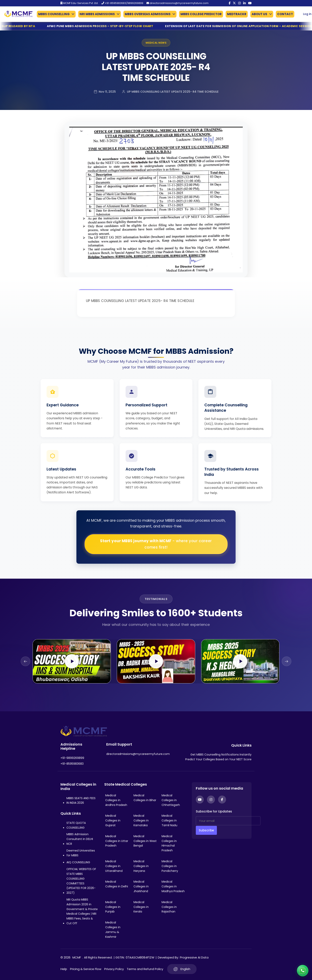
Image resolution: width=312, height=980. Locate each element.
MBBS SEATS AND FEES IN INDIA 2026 (81, 801)
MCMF (77, 957)
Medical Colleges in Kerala (141, 907)
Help (64, 969)
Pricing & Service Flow (86, 969)
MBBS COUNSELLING (54, 14)
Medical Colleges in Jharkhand (141, 886)
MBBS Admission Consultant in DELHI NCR (80, 839)
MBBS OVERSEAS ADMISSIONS (148, 14)
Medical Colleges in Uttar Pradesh (117, 841)
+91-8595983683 (72, 764)
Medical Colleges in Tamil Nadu (169, 820)
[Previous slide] (25, 661)
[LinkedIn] (244, 3)
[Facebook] (230, 3)
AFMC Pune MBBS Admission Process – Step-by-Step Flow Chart (115, 26)
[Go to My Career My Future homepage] (17, 14)
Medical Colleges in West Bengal (145, 841)
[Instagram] (239, 3)
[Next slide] (287, 661)
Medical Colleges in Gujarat (113, 820)
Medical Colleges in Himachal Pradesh (169, 843)
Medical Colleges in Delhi (117, 884)
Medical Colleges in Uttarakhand (114, 866)
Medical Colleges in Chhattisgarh (171, 800)
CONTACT (285, 14)
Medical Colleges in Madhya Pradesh (173, 886)
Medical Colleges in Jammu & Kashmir (113, 930)
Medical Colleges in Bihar (145, 798)
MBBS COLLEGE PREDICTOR (201, 14)
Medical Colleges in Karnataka (141, 820)
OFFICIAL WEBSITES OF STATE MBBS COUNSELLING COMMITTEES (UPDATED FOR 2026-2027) (81, 881)
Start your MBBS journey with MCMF (156, 544)
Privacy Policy (114, 969)
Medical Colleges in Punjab (113, 907)
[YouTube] (250, 3)
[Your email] (228, 821)
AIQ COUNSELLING (78, 862)
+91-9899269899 (72, 758)
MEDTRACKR (237, 14)
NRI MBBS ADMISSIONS (97, 14)
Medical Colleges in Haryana (141, 866)
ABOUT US (259, 14)
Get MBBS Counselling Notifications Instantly (221, 755)
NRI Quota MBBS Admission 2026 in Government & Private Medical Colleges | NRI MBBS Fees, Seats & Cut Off (82, 911)
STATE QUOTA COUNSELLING (76, 825)
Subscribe (206, 830)
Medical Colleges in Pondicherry (170, 866)
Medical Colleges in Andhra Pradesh (116, 800)
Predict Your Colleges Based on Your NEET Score (218, 759)
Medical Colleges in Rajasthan (169, 907)
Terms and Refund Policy (145, 969)
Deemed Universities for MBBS (81, 853)
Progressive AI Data (194, 957)
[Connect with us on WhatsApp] (303, 971)
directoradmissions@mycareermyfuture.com (177, 3)
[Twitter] (234, 3)
